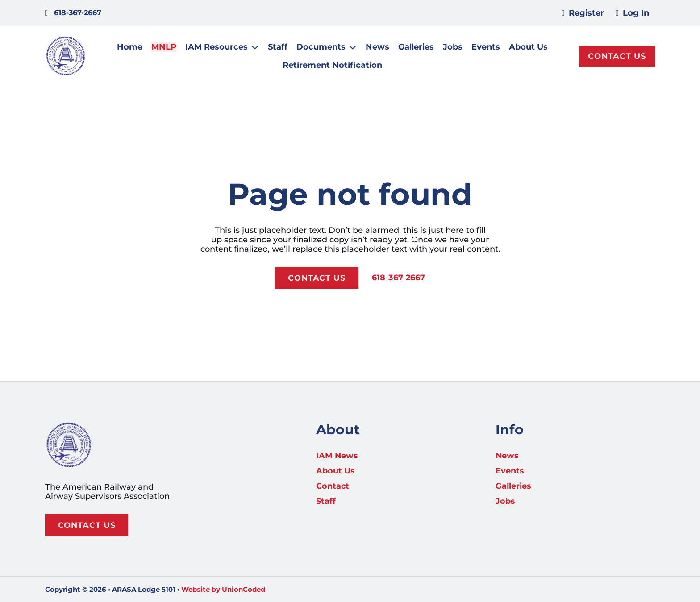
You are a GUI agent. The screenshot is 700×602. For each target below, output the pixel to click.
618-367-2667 (399, 279)
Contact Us (617, 57)
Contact (333, 485)
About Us (529, 48)
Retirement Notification (333, 66)
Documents (321, 48)
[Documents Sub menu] (353, 48)
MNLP (164, 48)
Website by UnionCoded (223, 589)
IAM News (337, 455)
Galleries (417, 48)
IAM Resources (217, 48)
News (378, 48)
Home (130, 48)
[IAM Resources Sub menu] (255, 48)
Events (486, 48)
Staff (278, 48)
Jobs (453, 48)
